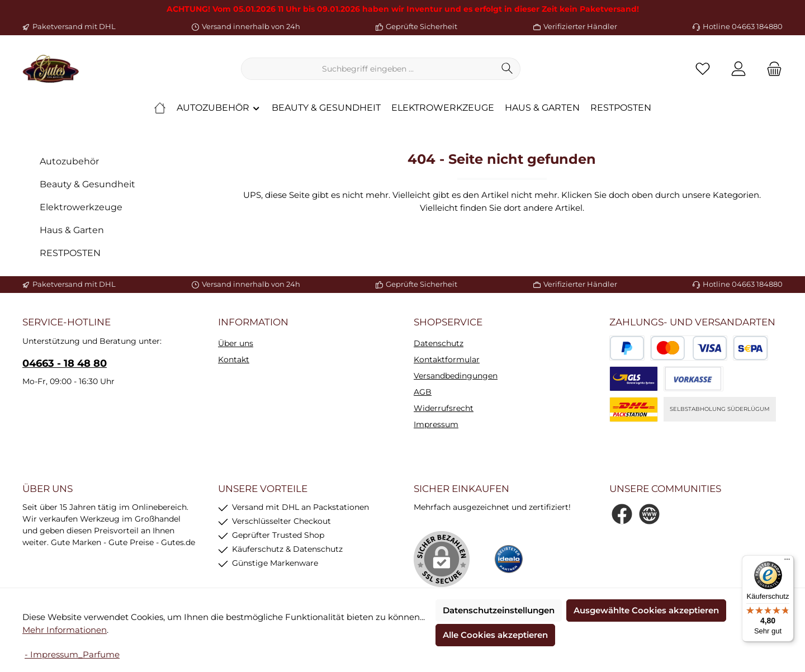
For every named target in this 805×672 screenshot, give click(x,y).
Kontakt (234, 359)
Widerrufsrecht (444, 408)
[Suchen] (507, 69)
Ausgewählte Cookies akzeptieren (646, 610)
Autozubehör (69, 161)
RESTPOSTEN (70, 253)
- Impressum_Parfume (72, 654)
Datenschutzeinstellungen (499, 610)
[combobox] (368, 69)
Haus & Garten (72, 230)
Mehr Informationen (65, 630)
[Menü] (787, 562)
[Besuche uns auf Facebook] (622, 514)
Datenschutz (439, 343)
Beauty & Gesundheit (87, 184)
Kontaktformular (447, 359)
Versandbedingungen (456, 376)
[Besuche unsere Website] (649, 514)
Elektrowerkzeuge (81, 207)
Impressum (436, 424)
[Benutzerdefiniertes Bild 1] (509, 559)
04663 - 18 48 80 (65, 363)
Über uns (236, 343)
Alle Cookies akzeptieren (495, 635)
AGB (423, 392)
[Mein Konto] (738, 69)
